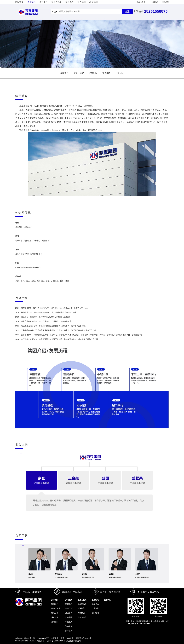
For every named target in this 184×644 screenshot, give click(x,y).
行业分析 (95, 608)
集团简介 (64, 73)
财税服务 (69, 604)
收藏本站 (155, 2)
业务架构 (106, 73)
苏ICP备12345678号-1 (56, 641)
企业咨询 (69, 613)
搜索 (127, 11)
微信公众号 (141, 2)
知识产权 (69, 608)
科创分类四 (82, 617)
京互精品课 (82, 604)
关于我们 (31, 2)
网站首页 (19, 2)
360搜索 (70, 638)
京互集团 (55, 638)
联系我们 (94, 2)
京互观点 (70, 2)
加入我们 (82, 2)
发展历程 (93, 73)
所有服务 (43, 2)
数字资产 (69, 631)
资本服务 (69, 626)
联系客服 (166, 2)
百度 (63, 638)
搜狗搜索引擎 (30, 638)
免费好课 (81, 613)
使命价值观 (79, 73)
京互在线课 (56, 2)
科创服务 (69, 622)
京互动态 (95, 604)
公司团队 (120, 73)
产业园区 (69, 617)
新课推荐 (81, 608)
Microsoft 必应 (43, 638)
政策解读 (95, 613)
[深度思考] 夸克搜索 (84, 638)
